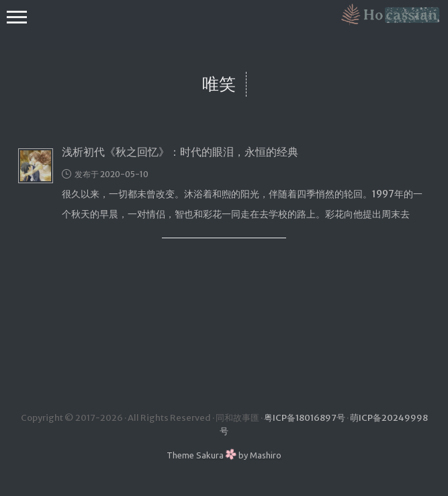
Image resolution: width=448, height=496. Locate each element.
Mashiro (266, 455)
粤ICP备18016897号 (305, 418)
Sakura (210, 455)
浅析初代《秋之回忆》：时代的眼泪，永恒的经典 (180, 152)
